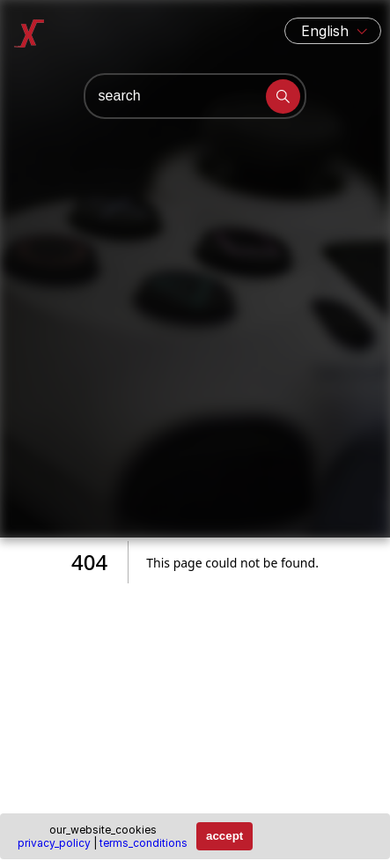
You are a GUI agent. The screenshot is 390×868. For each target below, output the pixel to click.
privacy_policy (54, 843)
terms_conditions (143, 843)
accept (224, 836)
